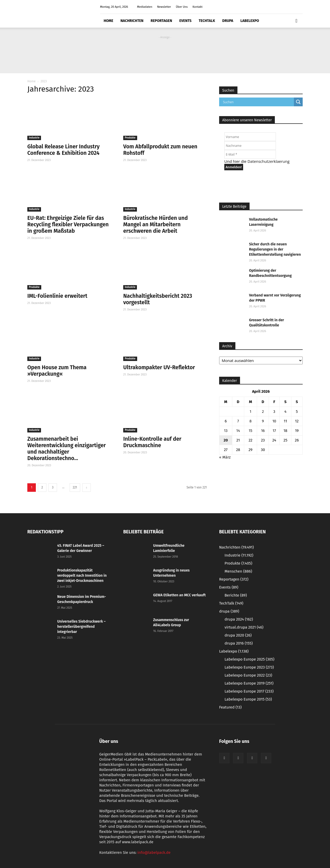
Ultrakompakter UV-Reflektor (159, 367)
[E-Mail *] (250, 154)
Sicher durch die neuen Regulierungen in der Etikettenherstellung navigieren (275, 249)
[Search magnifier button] (298, 102)
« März (225, 457)
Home (108, 21)
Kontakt (198, 7)
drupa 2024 (239, 619)
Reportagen (161, 21)
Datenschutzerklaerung (269, 161)
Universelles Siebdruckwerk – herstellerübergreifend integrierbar (81, 627)
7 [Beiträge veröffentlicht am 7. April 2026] (238, 421)
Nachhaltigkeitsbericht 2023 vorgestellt (158, 299)
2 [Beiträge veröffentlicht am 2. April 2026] (263, 412)
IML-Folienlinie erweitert (57, 296)
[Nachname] (250, 146)
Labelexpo (250, 21)
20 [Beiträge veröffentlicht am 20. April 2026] (226, 440)
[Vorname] (250, 137)
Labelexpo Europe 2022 (248, 675)
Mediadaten (145, 7)
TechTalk (207, 21)
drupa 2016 (239, 643)
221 (75, 487)
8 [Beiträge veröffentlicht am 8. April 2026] (250, 421)
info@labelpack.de (154, 853)
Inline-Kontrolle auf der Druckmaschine (152, 442)
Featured (230, 707)
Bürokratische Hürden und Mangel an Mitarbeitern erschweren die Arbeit (155, 224)
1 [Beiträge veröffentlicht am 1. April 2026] (250, 412)
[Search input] (258, 102)
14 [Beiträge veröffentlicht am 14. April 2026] (238, 431)
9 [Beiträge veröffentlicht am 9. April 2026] (263, 421)
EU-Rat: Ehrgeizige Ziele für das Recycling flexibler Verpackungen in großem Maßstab (68, 224)
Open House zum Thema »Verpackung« (57, 371)
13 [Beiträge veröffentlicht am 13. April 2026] (226, 431)
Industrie (34, 138)
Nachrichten (132, 21)
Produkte (130, 138)
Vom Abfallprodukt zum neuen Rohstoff (160, 150)
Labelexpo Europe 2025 (249, 659)
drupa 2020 (238, 635)
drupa (228, 21)
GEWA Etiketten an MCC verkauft (179, 595)
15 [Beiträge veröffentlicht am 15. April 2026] (251, 431)
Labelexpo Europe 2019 (249, 683)
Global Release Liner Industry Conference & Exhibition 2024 (63, 150)
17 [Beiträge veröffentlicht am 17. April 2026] (274, 431)
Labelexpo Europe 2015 (248, 699)
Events (185, 21)
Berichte (236, 595)
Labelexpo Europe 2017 (249, 691)
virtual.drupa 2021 (244, 627)
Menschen (238, 571)
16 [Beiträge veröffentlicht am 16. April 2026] (263, 431)
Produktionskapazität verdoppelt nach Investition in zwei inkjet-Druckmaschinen (82, 576)
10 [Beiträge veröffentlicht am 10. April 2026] (274, 421)
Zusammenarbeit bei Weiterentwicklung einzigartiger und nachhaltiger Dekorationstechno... (67, 449)
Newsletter (164, 7)
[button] (296, 21)
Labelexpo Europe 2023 (249, 667)
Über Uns (182, 7)
